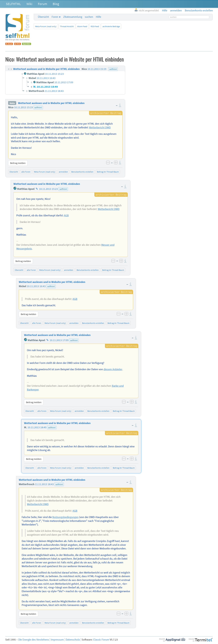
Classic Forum (101, 640)
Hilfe (98, 17)
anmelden (63, 172)
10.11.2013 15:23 (48, 189)
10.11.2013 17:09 (59, 340)
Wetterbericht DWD (100, 127)
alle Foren (26, 172)
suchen (89, 17)
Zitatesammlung (73, 17)
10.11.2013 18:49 (37, 427)
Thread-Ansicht (67, 26)
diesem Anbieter (113, 369)
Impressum (57, 640)
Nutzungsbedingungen (65, 517)
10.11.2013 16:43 (36, 286)
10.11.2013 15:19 (23, 107)
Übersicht (43, 17)
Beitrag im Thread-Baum (108, 172)
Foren (55, 17)
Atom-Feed (82, 26)
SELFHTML (13, 4)
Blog (56, 4)
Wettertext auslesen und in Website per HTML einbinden (51, 103)
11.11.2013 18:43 (44, 484)
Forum (42, 4)
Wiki (29, 4)
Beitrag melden (18, 163)
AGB (66, 215)
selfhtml (38, 107)
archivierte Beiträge (111, 26)
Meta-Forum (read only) (46, 26)
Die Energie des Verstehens (34, 640)
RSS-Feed (95, 26)
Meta (12, 103)
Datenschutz (73, 640)
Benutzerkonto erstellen (82, 172)
